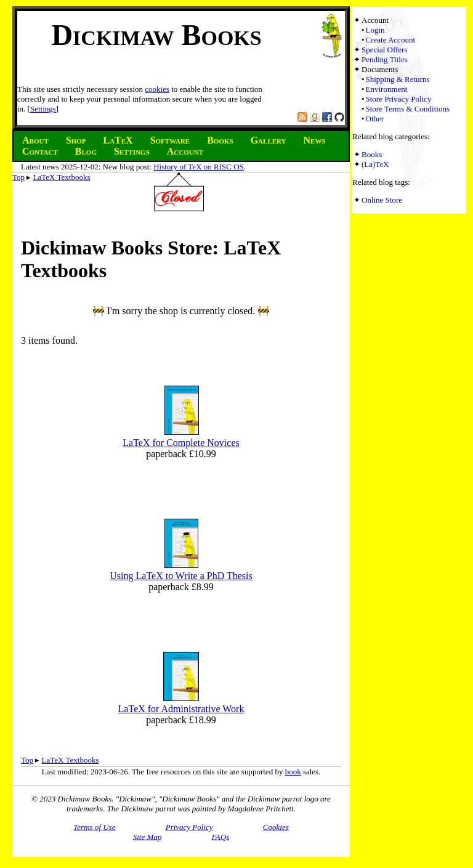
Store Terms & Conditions (408, 109)
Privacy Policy (189, 826)
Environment (387, 89)
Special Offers (384, 50)
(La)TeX (375, 164)
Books (372, 154)
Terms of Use (94, 826)
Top (18, 177)
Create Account (391, 40)
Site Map (148, 836)
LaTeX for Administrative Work (181, 709)
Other (375, 119)
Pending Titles (385, 59)
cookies (157, 89)
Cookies (276, 826)
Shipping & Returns (398, 79)
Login (375, 30)
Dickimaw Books (156, 35)
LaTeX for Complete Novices (181, 443)
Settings (43, 109)
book (293, 772)
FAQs (221, 836)
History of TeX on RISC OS (199, 167)
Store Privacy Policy (399, 99)
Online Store (382, 200)
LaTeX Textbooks (62, 177)
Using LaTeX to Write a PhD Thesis (181, 576)
